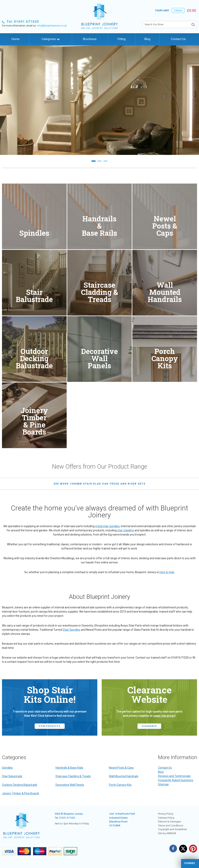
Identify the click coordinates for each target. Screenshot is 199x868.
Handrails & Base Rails (69, 768)
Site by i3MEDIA (167, 833)
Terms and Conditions (171, 825)
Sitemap (163, 784)
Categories (51, 39)
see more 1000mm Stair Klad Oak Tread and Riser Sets (99, 484)
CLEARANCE (149, 726)
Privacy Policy (166, 814)
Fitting (122, 39)
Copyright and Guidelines (172, 829)
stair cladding (126, 530)
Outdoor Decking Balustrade (20, 785)
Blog (147, 39)
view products (50, 726)
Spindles (7, 768)
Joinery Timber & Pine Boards (21, 793)
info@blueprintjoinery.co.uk (52, 26)
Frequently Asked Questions (176, 780)
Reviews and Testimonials (174, 776)
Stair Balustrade (12, 776)
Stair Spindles (72, 630)
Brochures (90, 39)
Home (16, 39)
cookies (189, 863)
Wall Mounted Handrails (124, 776)
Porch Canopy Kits (120, 785)
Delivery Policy (166, 818)
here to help (167, 572)
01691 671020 (67, 818)
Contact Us (178, 39)
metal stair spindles (107, 526)
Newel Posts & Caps (121, 768)
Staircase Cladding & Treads (73, 776)
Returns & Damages (169, 822)
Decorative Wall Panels (70, 785)
